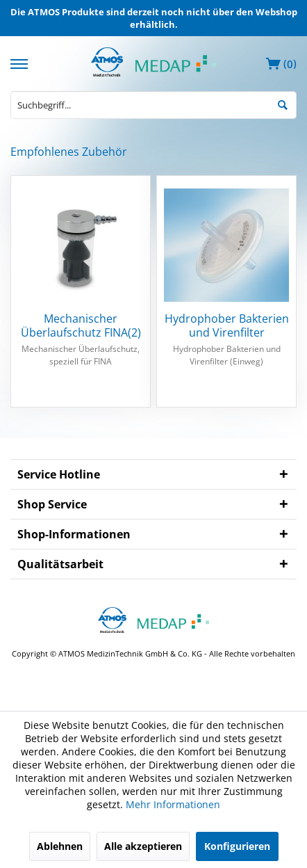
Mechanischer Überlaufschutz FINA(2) (81, 325)
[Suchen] (283, 104)
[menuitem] (21, 62)
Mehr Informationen (173, 804)
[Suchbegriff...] (153, 105)
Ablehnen (60, 846)
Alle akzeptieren (143, 846)
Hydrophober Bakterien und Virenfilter (227, 325)
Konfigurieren (237, 846)
